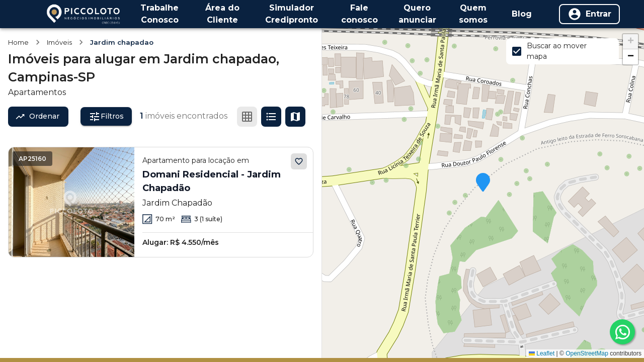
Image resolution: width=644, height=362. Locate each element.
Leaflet (542, 353)
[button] (483, 183)
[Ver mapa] (295, 117)
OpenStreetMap (587, 353)
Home (18, 42)
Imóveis (59, 42)
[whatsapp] (622, 332)
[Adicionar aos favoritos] (299, 161)
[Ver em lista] (271, 117)
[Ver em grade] (247, 117)
